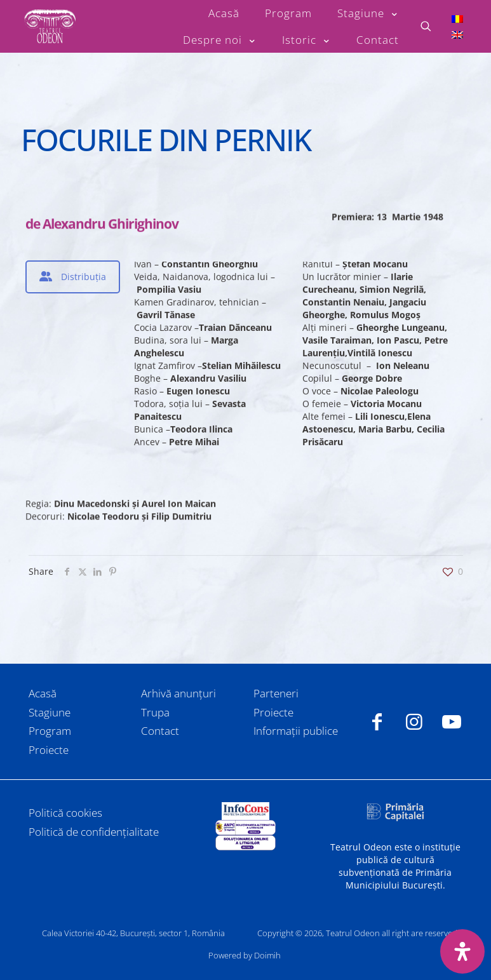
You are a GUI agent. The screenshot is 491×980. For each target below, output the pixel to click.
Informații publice (296, 731)
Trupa (155, 712)
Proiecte (49, 750)
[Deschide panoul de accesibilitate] (462, 951)
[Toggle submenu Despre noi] (220, 40)
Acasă (43, 693)
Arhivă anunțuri (178, 693)
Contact (160, 731)
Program (50, 731)
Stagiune (50, 712)
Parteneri (276, 693)
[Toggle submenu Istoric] (306, 40)
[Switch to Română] (457, 18)
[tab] (73, 277)
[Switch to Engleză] (457, 35)
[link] (245, 811)
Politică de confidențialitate (94, 832)
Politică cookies (65, 813)
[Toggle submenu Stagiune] (368, 13)
